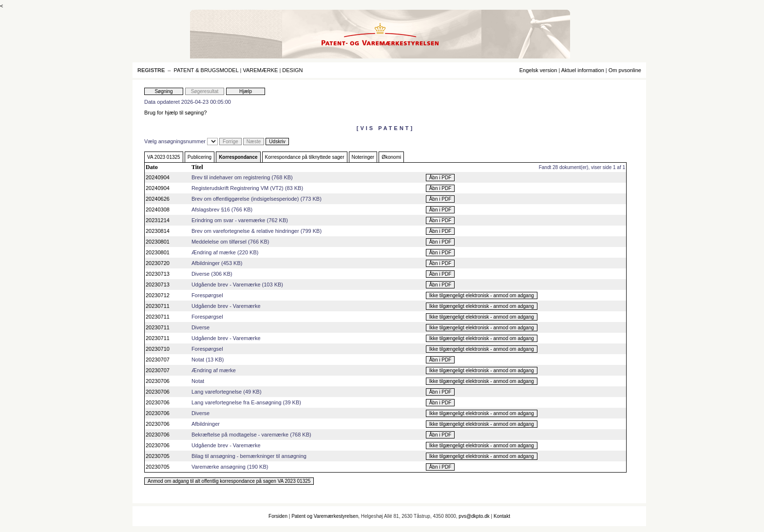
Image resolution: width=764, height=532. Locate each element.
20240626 (158, 199)
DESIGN (292, 70)
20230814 (158, 231)
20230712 (158, 295)
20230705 (158, 456)
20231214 (158, 220)
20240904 (158, 177)
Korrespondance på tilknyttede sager (305, 157)
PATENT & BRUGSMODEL (206, 70)
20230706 (158, 381)
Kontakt (502, 516)
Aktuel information (583, 70)
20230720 (158, 263)
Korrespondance (238, 157)
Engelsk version (538, 70)
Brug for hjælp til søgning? (175, 113)
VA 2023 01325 (164, 157)
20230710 (158, 349)
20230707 (158, 360)
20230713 (158, 274)
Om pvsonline (625, 70)
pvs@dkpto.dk (474, 516)
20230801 (158, 242)
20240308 (158, 209)
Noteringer (363, 157)
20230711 (158, 306)
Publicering (200, 157)
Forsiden (278, 516)
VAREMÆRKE (260, 70)
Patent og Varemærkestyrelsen (325, 516)
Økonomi (391, 157)
